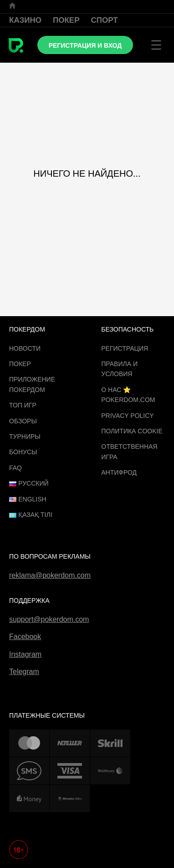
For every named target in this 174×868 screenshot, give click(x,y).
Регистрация (125, 348)
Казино (25, 20)
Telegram (24, 672)
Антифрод (119, 472)
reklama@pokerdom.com (50, 575)
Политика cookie (132, 431)
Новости (25, 348)
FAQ (15, 468)
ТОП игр (23, 405)
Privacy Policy (127, 416)
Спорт (105, 20)
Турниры (25, 436)
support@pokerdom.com (49, 619)
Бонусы (23, 452)
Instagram (25, 654)
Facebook (25, 637)
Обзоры (23, 421)
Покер (66, 20)
